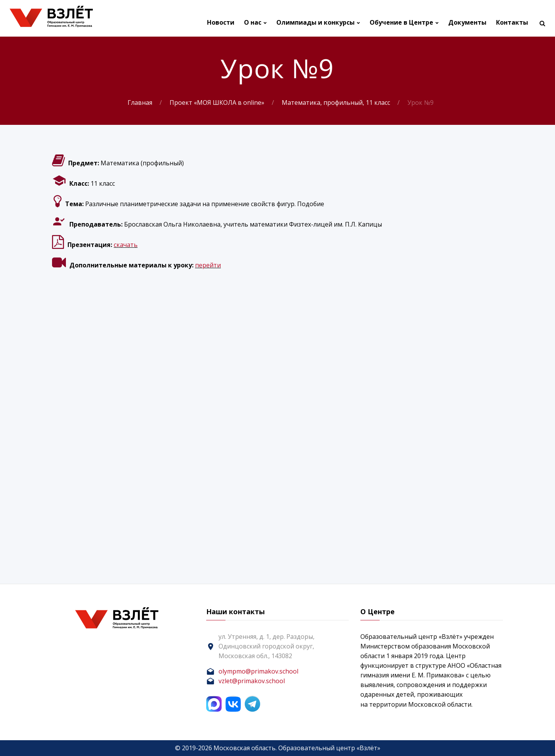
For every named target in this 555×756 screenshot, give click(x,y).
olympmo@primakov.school (258, 671)
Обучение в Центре (401, 23)
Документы (467, 23)
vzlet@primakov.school (252, 681)
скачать (126, 245)
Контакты (512, 23)
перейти (208, 265)
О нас (253, 23)
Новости (221, 23)
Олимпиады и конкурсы (315, 23)
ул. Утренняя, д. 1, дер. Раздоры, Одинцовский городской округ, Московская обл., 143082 (267, 646)
